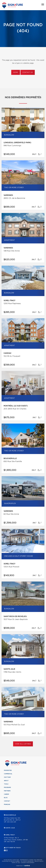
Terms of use (16, 863)
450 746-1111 (11, 842)
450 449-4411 (11, 822)
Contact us (28, 72)
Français (7, 804)
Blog (6, 798)
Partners (7, 791)
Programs (7, 787)
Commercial (8, 774)
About (6, 781)
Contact (7, 801)
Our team (7, 777)
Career (6, 794)
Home (16, 72)
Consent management (28, 863)
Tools (6, 784)
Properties (8, 770)
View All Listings (23, 744)
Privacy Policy (39, 861)
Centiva (27, 866)
